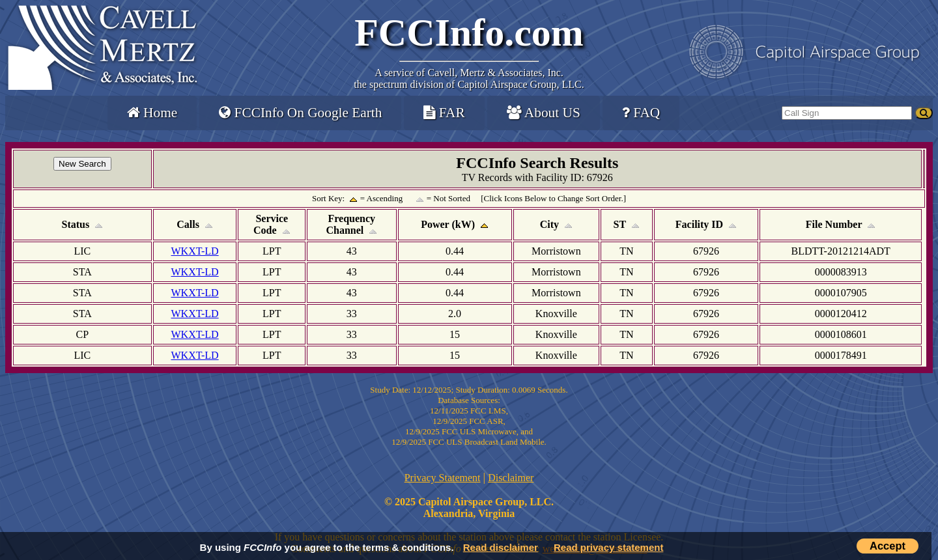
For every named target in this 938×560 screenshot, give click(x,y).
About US (544, 113)
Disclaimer (511, 478)
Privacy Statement (443, 478)
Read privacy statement (608, 547)
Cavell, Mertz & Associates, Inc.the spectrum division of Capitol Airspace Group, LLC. (469, 78)
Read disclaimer (501, 547)
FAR (444, 113)
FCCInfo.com (469, 33)
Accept (888, 546)
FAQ (641, 113)
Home (152, 113)
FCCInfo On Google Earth (300, 113)
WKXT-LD (194, 251)
